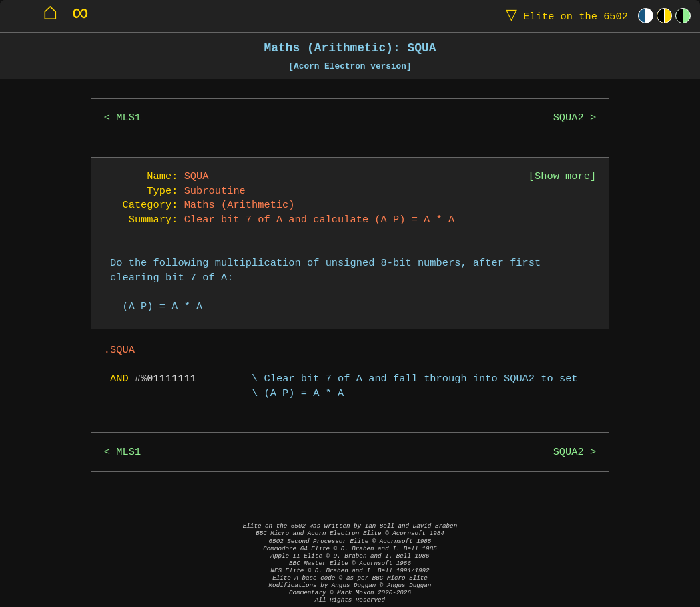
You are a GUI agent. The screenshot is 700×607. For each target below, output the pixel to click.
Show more (562, 177)
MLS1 (128, 118)
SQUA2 (569, 118)
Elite (564, 16)
